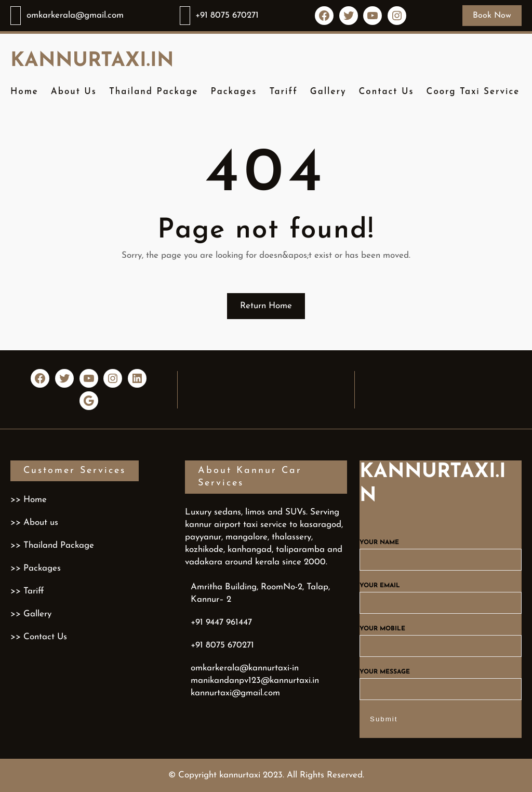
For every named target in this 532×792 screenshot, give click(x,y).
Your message (441, 681)
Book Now (492, 16)
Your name (441, 551)
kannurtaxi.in (92, 61)
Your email (441, 595)
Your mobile (441, 638)
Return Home (266, 306)
